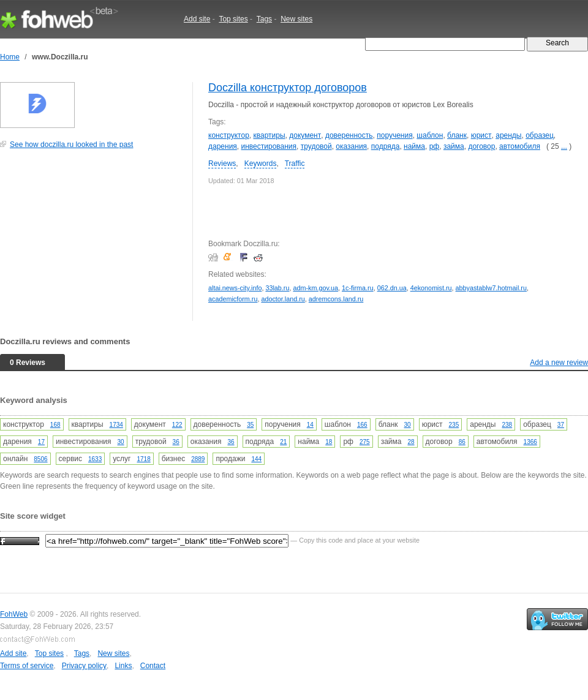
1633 (95, 459)
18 (329, 442)
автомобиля (520, 146)
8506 (40, 459)
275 (365, 442)
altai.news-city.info (235, 288)
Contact (153, 666)
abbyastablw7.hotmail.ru (491, 288)
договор (481, 146)
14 (310, 425)
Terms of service (27, 666)
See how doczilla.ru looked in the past (71, 145)
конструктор (229, 135)
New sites (296, 19)
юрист (481, 135)
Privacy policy (84, 666)
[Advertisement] (92, 241)
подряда (386, 146)
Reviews (222, 164)
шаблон (430, 135)
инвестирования (269, 146)
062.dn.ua (392, 288)
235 (454, 425)
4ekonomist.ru (431, 288)
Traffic (295, 164)
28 (411, 442)
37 (561, 425)
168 (55, 425)
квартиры (269, 135)
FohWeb (14, 614)
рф (435, 146)
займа (454, 146)
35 (250, 425)
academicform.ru (233, 299)
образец (540, 135)
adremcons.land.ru (336, 299)
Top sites (233, 19)
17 (41, 442)
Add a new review (559, 363)
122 (177, 425)
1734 (116, 425)
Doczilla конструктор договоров (288, 88)
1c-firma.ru (358, 288)
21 (283, 442)
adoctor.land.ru (283, 299)
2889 (198, 459)
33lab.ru (277, 288)
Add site (197, 19)
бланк (457, 135)
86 (462, 442)
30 (408, 425)
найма (414, 146)
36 (176, 442)
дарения (223, 146)
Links (123, 666)
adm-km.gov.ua (315, 288)
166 (362, 425)
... (564, 146)
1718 (144, 459)
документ (305, 135)
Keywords (261, 164)
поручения (394, 135)
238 (507, 425)
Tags (264, 19)
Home (10, 57)
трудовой (316, 146)
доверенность (349, 135)
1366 (530, 442)
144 (256, 459)
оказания (351, 146)
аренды (508, 135)
